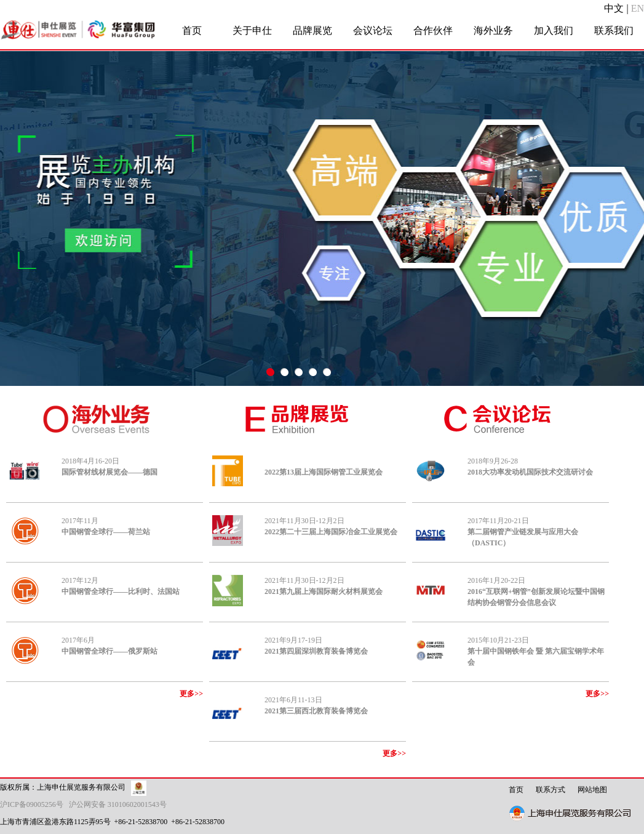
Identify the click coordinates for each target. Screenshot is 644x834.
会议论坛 (373, 30)
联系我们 (614, 30)
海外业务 (493, 30)
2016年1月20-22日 (536, 591)
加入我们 (554, 30)
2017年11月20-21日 (523, 532)
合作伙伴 (433, 30)
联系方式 (551, 790)
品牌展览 (312, 30)
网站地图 (592, 790)
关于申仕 (252, 30)
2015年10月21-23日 (536, 651)
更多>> (191, 694)
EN (638, 8)
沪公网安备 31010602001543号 (118, 804)
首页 (192, 30)
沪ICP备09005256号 (34, 804)
